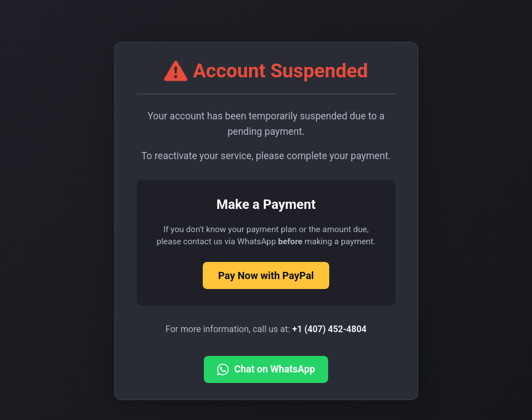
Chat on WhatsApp (266, 369)
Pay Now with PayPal (266, 275)
